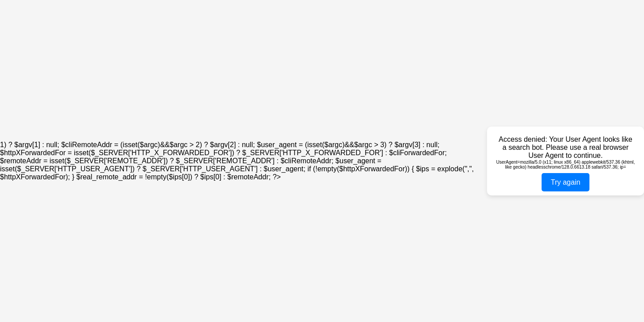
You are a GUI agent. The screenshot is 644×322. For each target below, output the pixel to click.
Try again (565, 182)
